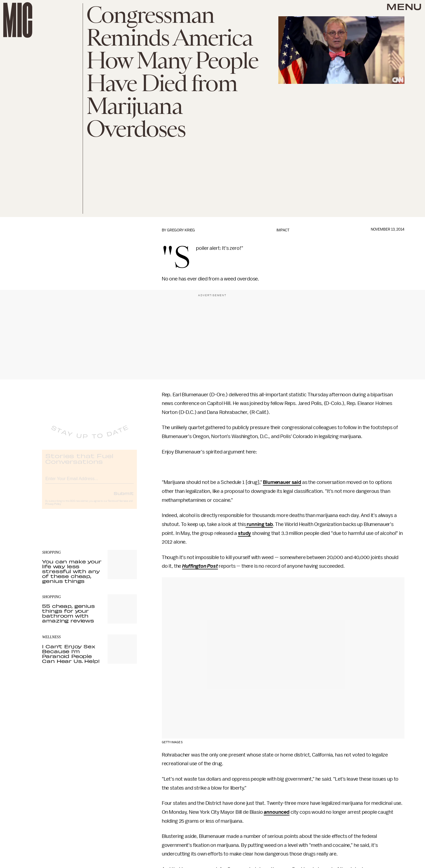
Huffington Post (200, 566)
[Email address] (89, 482)
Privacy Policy (53, 509)
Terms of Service (118, 506)
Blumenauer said (282, 482)
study (244, 533)
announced (277, 812)
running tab (259, 524)
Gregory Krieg (181, 230)
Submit (124, 498)
